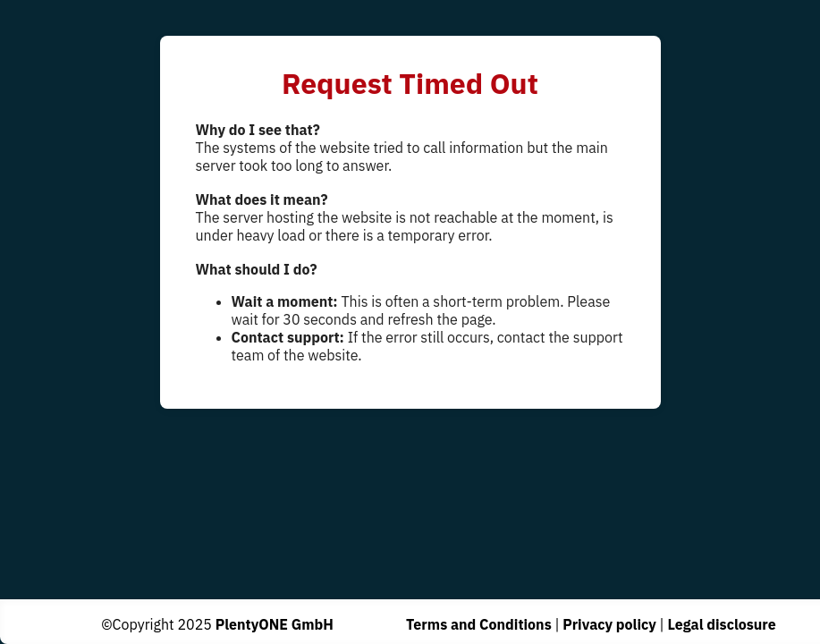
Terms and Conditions (479, 624)
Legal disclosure (721, 624)
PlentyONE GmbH (275, 624)
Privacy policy (609, 624)
